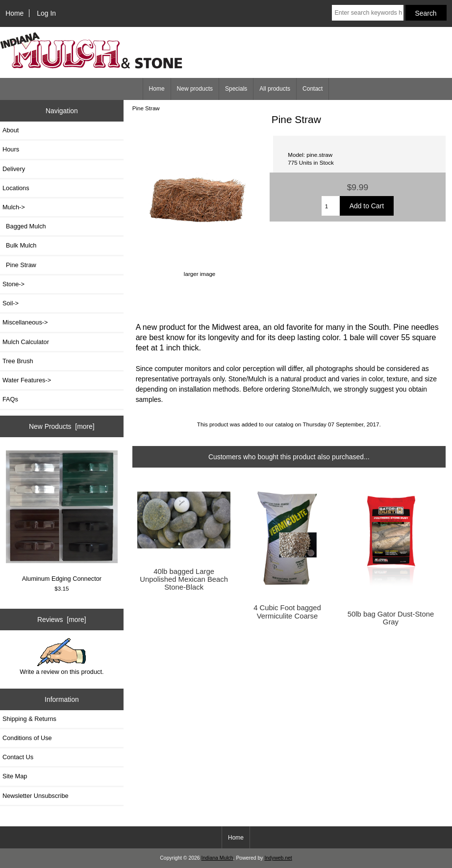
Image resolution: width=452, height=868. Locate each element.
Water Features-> (27, 380)
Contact (313, 89)
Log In (46, 13)
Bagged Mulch (24, 226)
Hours (11, 149)
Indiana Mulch (217, 858)
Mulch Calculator (26, 342)
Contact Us (18, 757)
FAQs (10, 399)
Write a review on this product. (62, 657)
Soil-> (11, 303)
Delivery (14, 169)
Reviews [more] (62, 620)
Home (14, 13)
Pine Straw (146, 108)
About (11, 130)
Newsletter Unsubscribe (36, 796)
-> (14, 207)
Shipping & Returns (29, 719)
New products (195, 89)
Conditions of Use (27, 738)
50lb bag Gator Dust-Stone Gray (391, 618)
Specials (236, 89)
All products (275, 89)
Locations (16, 188)
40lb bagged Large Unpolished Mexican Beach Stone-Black (184, 579)
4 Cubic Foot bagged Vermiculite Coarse (287, 612)
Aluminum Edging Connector (62, 516)
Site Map (15, 776)
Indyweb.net (278, 858)
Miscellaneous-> (25, 322)
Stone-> (13, 284)
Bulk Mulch (19, 245)
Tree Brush (18, 361)
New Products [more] (62, 426)
